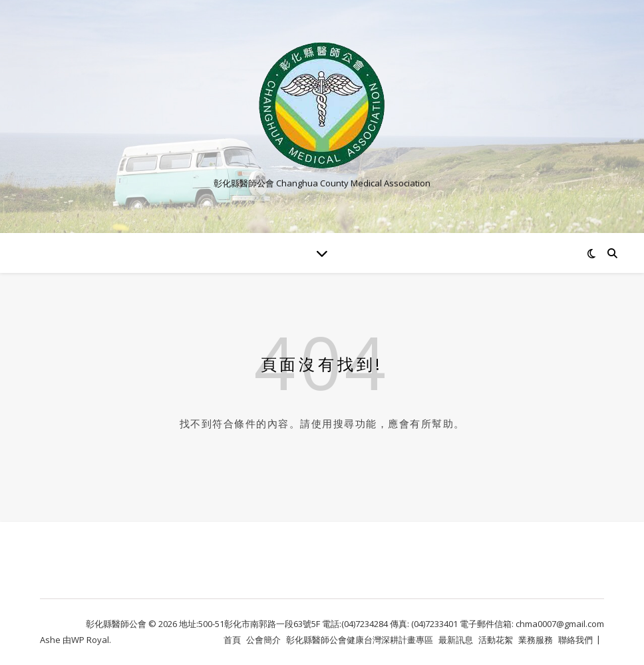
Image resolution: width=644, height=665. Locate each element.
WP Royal (90, 640)
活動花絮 (496, 640)
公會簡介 (263, 640)
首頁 (232, 640)
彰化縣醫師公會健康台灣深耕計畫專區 (360, 640)
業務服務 (536, 640)
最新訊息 (456, 640)
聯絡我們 (575, 640)
